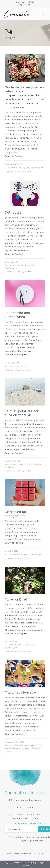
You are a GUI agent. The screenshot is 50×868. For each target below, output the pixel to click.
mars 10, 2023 (11, 642)
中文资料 (31, 2)
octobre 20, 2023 (13, 461)
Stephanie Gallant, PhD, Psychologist (25, 168)
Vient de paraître (23, 171)
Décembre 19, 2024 (14, 164)
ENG (18, 2)
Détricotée (13, 212)
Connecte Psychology (18, 366)
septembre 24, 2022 (14, 742)
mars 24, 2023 (12, 551)
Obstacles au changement (15, 514)
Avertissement (13, 854)
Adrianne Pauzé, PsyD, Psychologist (24, 555)
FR (23, 2)
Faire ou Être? (16, 599)
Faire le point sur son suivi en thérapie (22, 413)
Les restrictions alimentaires (17, 315)
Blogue (10, 171)
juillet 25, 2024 (12, 262)
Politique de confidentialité (32, 854)
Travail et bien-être (20, 692)
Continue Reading (16, 156)
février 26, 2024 (12, 363)
